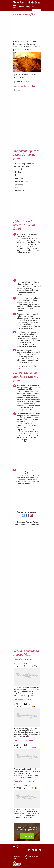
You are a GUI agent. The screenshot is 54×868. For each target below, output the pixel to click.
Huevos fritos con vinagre (24, 781)
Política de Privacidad (31, 856)
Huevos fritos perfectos (23, 659)
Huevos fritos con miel (23, 700)
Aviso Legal (18, 856)
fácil (27, 81)
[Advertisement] (27, 27)
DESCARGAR (27, 836)
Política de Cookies (21, 859)
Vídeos (21, 7)
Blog (28, 7)
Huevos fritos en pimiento (24, 741)
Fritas (18, 91)
